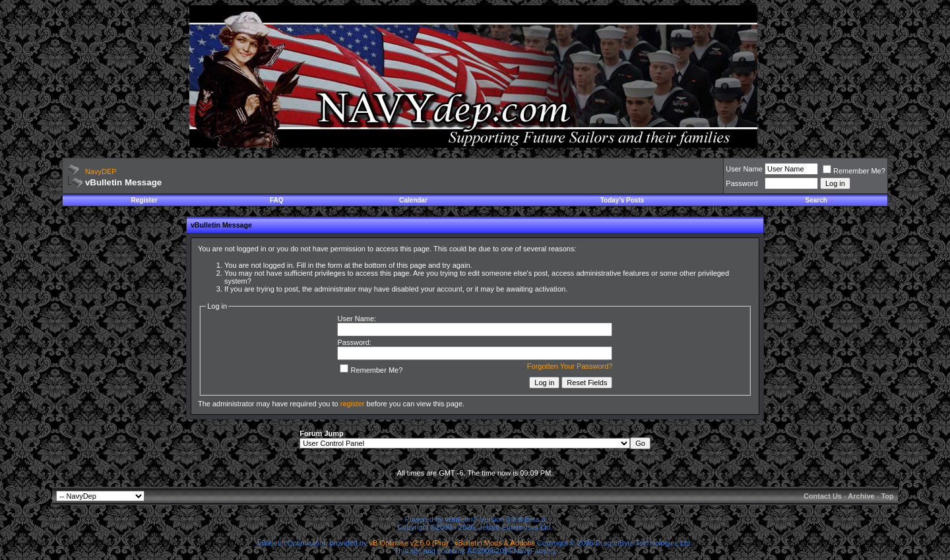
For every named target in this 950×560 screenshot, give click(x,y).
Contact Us (823, 496)
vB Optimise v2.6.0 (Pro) (409, 543)
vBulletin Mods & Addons (495, 543)
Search (816, 200)
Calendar (413, 200)
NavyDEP (101, 171)
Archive (861, 496)
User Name (744, 169)
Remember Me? (854, 171)
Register (144, 200)
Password (742, 183)
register (353, 404)
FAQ (277, 200)
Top (887, 496)
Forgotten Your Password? (570, 366)
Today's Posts (622, 200)
